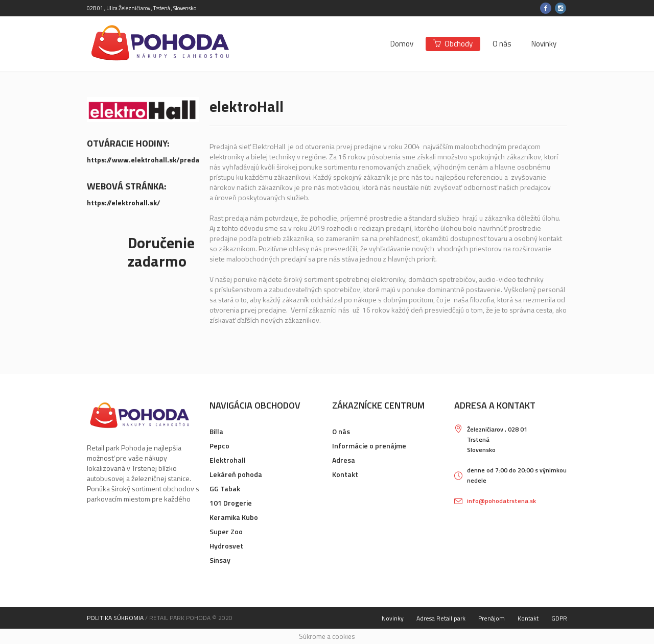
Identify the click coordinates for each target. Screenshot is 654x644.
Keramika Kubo (234, 517)
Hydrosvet (226, 546)
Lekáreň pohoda (236, 474)
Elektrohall (228, 460)
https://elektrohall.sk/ (124, 202)
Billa (216, 431)
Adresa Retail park (441, 618)
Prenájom (492, 618)
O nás (341, 431)
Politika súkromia (115, 618)
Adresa (344, 460)
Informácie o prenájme (369, 446)
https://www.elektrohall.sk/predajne (148, 160)
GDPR (559, 618)
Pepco (219, 446)
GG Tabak (225, 488)
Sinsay (220, 560)
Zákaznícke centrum (378, 405)
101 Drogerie (231, 503)
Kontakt (345, 474)
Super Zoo (226, 531)
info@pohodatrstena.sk (501, 501)
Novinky (393, 618)
